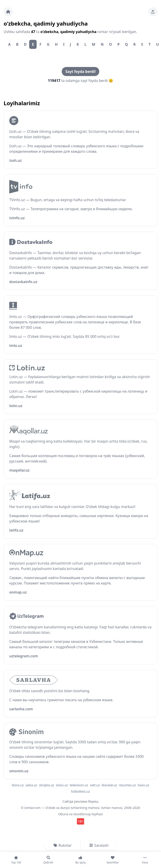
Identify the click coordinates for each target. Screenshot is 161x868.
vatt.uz (95, 785)
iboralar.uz (109, 785)
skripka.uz (47, 785)
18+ (80, 821)
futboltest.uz (81, 791)
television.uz (79, 785)
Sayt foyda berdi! (80, 72)
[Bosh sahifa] (8, 12)
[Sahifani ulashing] (153, 12)
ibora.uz (18, 785)
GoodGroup (82, 814)
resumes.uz (127, 785)
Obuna (63, 814)
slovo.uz (62, 785)
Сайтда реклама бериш (81, 801)
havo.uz (143, 785)
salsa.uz (31, 785)
